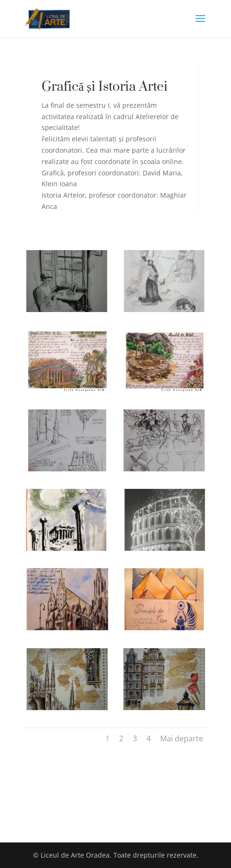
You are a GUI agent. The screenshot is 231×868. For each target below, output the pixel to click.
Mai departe (182, 738)
